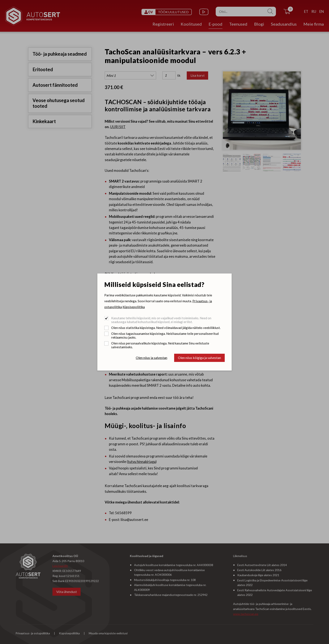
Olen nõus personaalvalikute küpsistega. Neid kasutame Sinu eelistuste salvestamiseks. (160, 345)
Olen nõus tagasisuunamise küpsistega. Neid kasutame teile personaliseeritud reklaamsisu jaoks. (165, 335)
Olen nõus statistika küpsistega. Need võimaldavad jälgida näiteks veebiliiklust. (166, 328)
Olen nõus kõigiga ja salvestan (199, 358)
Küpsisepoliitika (134, 307)
